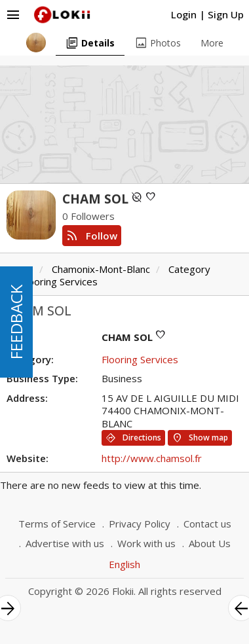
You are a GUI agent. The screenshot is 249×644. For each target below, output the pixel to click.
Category (189, 269)
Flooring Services (59, 281)
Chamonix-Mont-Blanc (101, 269)
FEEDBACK (16, 322)
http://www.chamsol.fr (152, 458)
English (125, 564)
